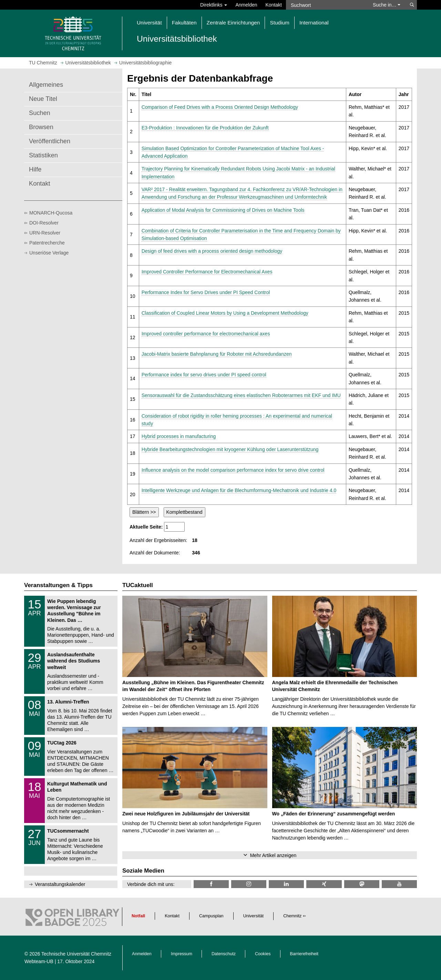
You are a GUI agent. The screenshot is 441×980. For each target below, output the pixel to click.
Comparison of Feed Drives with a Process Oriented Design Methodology (220, 107)
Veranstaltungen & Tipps (58, 585)
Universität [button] (149, 23)
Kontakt (274, 5)
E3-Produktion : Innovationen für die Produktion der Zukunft (205, 128)
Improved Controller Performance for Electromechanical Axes (207, 272)
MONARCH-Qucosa (51, 213)
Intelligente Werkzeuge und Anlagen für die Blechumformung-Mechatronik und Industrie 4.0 (239, 490)
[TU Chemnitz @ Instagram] (249, 884)
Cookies (263, 954)
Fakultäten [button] (184, 23)
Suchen (40, 113)
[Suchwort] (326, 5)
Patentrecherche (47, 243)
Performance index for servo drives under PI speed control (204, 375)
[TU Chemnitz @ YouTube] (399, 884)
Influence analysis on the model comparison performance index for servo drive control (233, 470)
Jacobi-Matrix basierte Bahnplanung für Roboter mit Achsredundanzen (217, 354)
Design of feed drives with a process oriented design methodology (212, 251)
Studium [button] (279, 23)
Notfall (138, 916)
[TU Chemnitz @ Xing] (324, 884)
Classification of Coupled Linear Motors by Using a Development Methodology (225, 313)
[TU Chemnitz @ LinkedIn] (286, 884)
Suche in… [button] (387, 5)
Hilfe (35, 169)
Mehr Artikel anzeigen (273, 855)
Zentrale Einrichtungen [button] (233, 23)
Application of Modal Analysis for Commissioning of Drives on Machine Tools (223, 210)
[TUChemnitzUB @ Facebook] (211, 884)
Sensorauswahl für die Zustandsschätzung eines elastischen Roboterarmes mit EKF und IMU (241, 395)
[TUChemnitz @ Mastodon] (362, 884)
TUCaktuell (138, 585)
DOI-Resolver (44, 223)
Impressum (182, 954)
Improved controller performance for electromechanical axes (206, 334)
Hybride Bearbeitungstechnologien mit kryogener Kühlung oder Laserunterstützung (230, 449)
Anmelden (246, 5)
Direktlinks (214, 5)
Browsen (41, 127)
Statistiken (43, 155)
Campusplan (211, 916)
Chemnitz (292, 916)
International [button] (314, 23)
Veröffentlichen (50, 141)
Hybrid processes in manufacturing (179, 436)
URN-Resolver (45, 233)
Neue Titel (43, 99)
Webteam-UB (39, 961)
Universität (254, 916)
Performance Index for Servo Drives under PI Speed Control (206, 292)
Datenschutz (224, 954)
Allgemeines (46, 85)
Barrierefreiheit (304, 954)
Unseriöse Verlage (49, 253)
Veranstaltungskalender (60, 884)
